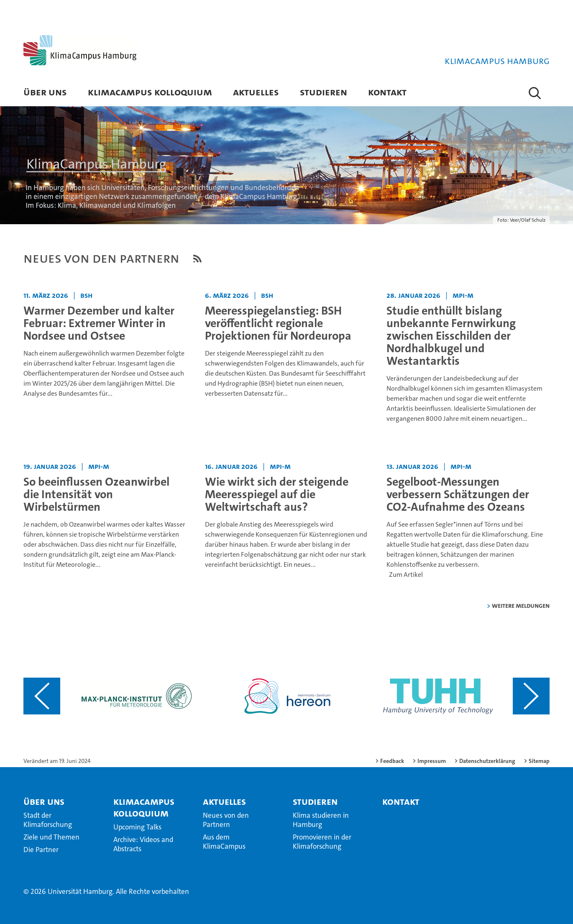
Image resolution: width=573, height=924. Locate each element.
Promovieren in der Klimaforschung (322, 842)
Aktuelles (256, 92)
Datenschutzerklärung (487, 761)
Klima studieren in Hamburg (321, 820)
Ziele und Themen (51, 837)
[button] (535, 93)
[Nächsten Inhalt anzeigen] (531, 696)
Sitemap (539, 761)
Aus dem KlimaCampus (224, 842)
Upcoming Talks (137, 827)
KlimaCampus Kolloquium (150, 92)
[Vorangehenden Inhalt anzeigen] (42, 696)
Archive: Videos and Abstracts (143, 844)
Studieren (324, 92)
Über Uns (45, 92)
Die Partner (41, 850)
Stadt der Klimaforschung (48, 820)
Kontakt (387, 92)
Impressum (432, 761)
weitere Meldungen (521, 605)
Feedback (392, 761)
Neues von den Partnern (226, 820)
